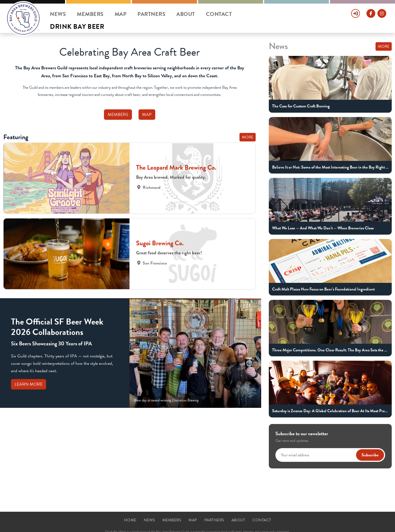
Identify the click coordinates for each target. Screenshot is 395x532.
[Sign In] (356, 11)
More (248, 137)
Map (121, 14)
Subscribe (370, 455)
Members (90, 14)
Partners (151, 14)
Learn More (29, 384)
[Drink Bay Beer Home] (23, 18)
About (186, 14)
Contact (219, 14)
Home (130, 520)
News (58, 14)
